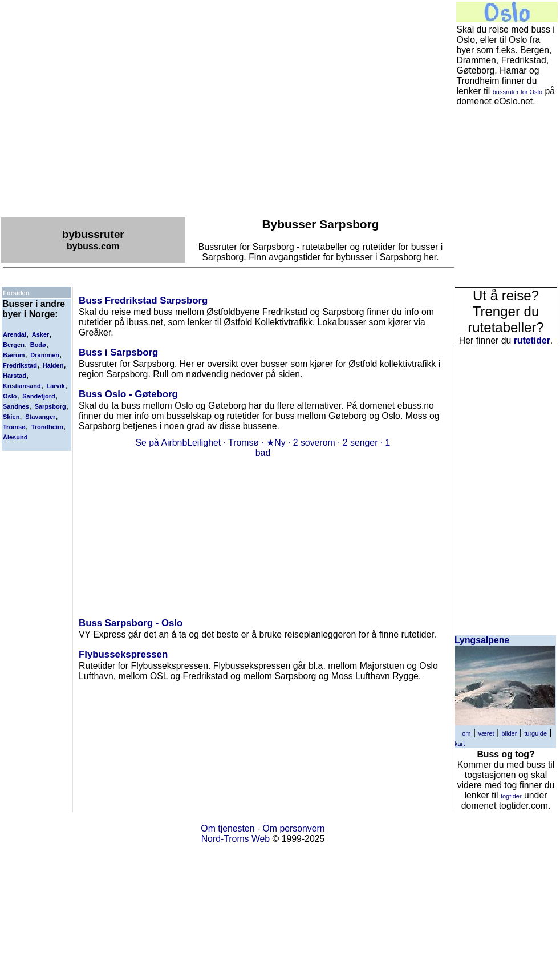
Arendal (15, 334)
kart (460, 744)
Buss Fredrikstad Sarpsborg (143, 301)
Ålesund (15, 437)
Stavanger (40, 417)
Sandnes (16, 406)
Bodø (38, 345)
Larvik (55, 386)
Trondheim (47, 427)
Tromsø (14, 427)
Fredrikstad (20, 365)
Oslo (10, 396)
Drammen (45, 355)
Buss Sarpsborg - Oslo (131, 623)
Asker (41, 334)
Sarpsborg (50, 406)
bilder (509, 733)
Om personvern (294, 828)
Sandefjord (38, 396)
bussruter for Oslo (518, 92)
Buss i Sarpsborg (118, 352)
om (466, 733)
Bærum (14, 355)
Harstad (15, 376)
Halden (53, 365)
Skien (11, 417)
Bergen (14, 345)
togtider (511, 796)
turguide (535, 733)
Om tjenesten (228, 828)
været (486, 733)
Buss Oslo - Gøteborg (128, 394)
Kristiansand (22, 386)
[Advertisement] (107, 108)
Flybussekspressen (123, 654)
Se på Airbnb (162, 443)
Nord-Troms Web (236, 839)
